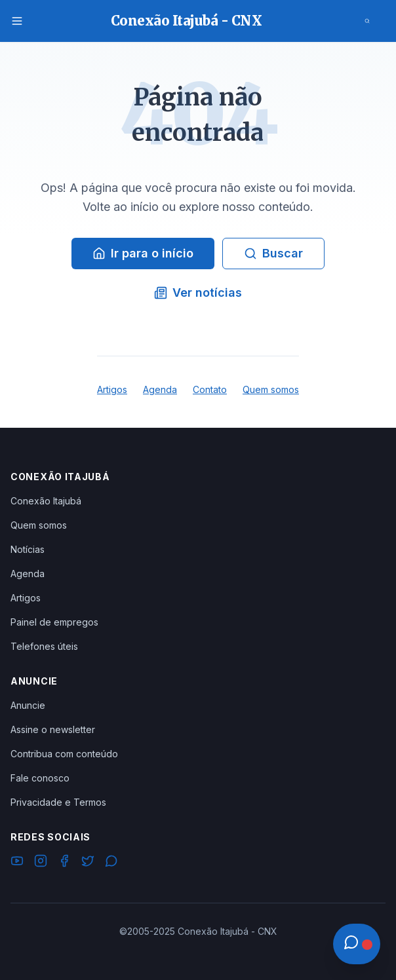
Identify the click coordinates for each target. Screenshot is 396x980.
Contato (210, 389)
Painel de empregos (54, 622)
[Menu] (17, 21)
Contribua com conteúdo (64, 754)
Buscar (273, 253)
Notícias (28, 549)
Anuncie (28, 705)
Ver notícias (198, 292)
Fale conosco (40, 778)
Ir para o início (143, 253)
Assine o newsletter (53, 729)
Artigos (112, 389)
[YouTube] (17, 863)
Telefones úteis (44, 646)
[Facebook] (64, 863)
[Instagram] (41, 863)
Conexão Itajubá (46, 501)
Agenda (160, 389)
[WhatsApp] (111, 863)
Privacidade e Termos (58, 802)
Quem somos (271, 389)
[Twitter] (88, 863)
